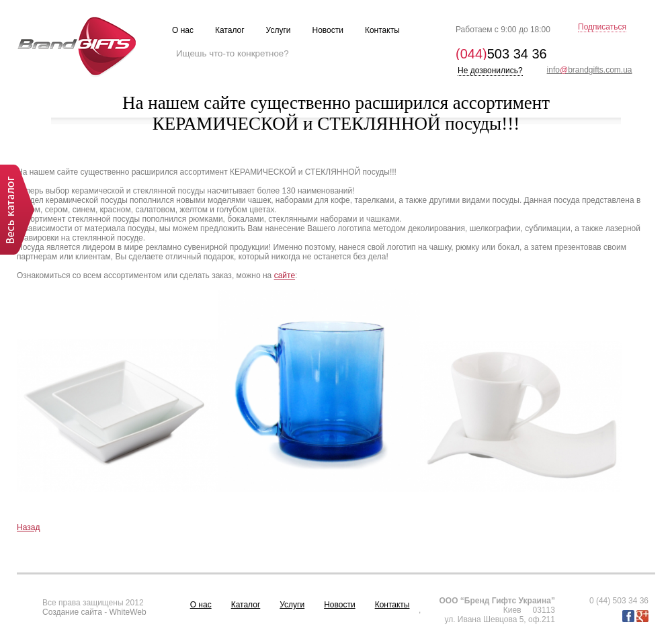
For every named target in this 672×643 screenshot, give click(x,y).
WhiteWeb (128, 612)
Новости (339, 605)
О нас (201, 605)
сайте (285, 275)
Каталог (246, 605)
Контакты (392, 605)
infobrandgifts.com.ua (590, 70)
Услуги (292, 605)
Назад (28, 527)
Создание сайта (72, 612)
